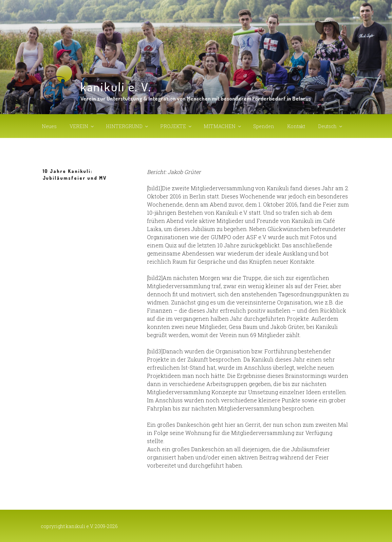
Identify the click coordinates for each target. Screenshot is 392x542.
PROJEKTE (176, 126)
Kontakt (296, 126)
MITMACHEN (223, 126)
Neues (49, 126)
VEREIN (82, 126)
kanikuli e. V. (116, 87)
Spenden (264, 126)
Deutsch (331, 126)
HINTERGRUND (127, 126)
